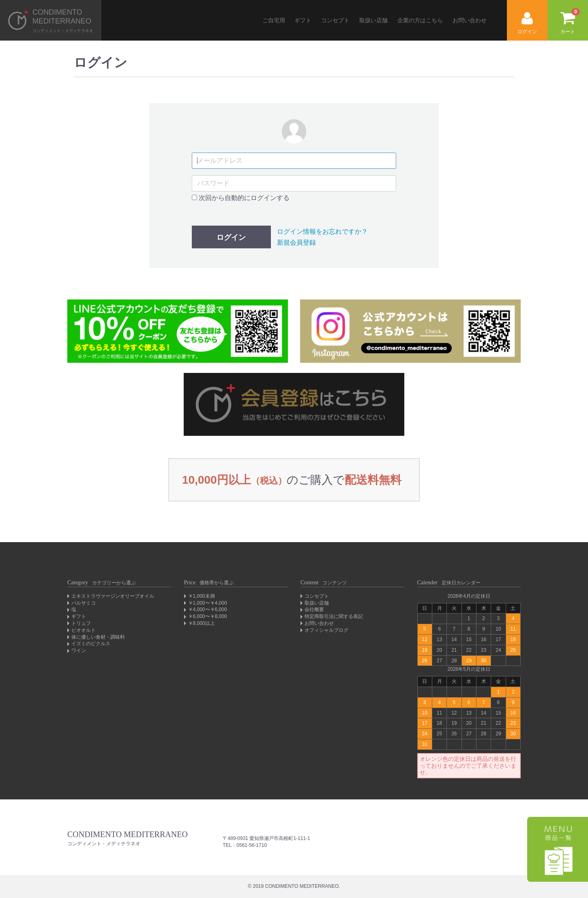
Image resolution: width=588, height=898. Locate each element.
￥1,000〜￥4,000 (208, 603)
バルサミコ (84, 603)
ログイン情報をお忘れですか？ (322, 231)
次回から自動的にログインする (241, 198)
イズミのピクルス (91, 644)
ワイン (79, 650)
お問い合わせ (470, 20)
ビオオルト (84, 630)
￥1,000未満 (202, 596)
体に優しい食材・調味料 (98, 637)
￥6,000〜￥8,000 (208, 616)
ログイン (527, 23)
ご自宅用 (274, 20)
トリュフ (81, 623)
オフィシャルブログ (326, 630)
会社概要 (314, 609)
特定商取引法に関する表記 (334, 616)
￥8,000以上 (202, 623)
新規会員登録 (296, 242)
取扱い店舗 (373, 20)
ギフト (303, 20)
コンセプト (335, 20)
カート (570, 21)
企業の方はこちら (420, 20)
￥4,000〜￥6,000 (208, 609)
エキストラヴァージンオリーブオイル (113, 596)
